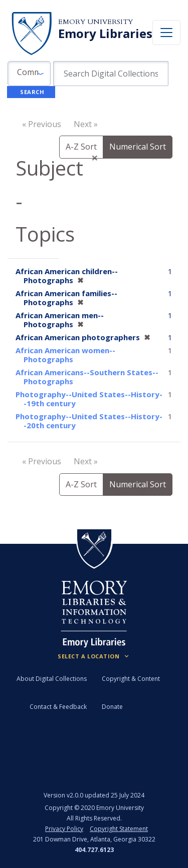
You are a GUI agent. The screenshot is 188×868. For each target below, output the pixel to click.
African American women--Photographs (65, 355)
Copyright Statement (119, 829)
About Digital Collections (52, 679)
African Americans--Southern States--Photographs (87, 377)
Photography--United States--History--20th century (89, 421)
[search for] (111, 74)
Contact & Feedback (58, 707)
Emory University (96, 22)
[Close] (95, 158)
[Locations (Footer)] (94, 656)
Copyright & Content (131, 679)
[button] (29, 74)
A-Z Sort (81, 147)
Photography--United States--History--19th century (89, 399)
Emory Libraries (105, 34)
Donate (112, 707)
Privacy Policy (64, 829)
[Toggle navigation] (166, 33)
